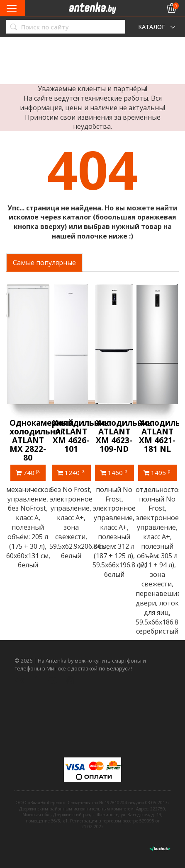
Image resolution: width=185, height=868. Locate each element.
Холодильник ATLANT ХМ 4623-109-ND (124, 436)
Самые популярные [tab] (44, 263)
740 (28, 472)
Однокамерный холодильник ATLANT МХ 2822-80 (41, 440)
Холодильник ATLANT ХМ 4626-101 (81, 436)
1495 (158, 472)
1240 (71, 472)
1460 (114, 472)
